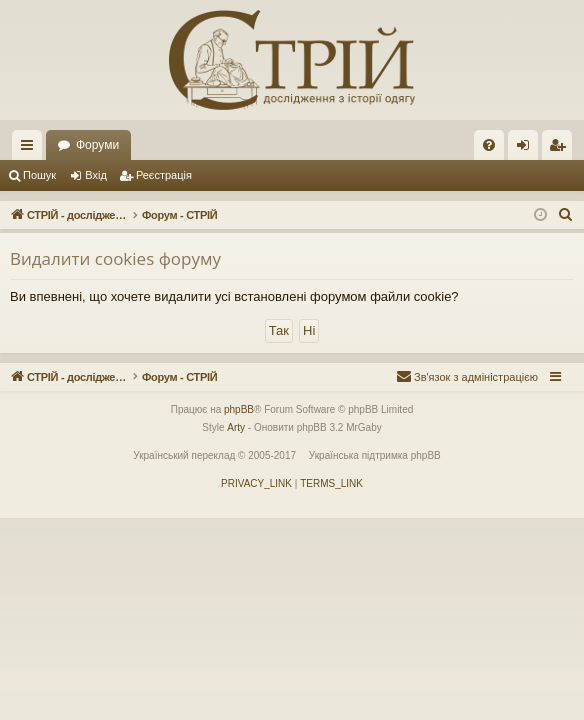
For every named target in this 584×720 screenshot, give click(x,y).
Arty (236, 427)
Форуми (338, 145)
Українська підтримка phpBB (375, 455)
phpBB (239, 409)
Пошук (39, 175)
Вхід (96, 175)
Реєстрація (164, 175)
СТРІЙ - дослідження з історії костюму (164, 145)
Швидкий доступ (31, 149)
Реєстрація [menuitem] (561, 149)
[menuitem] (489, 145)
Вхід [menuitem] (529, 149)
